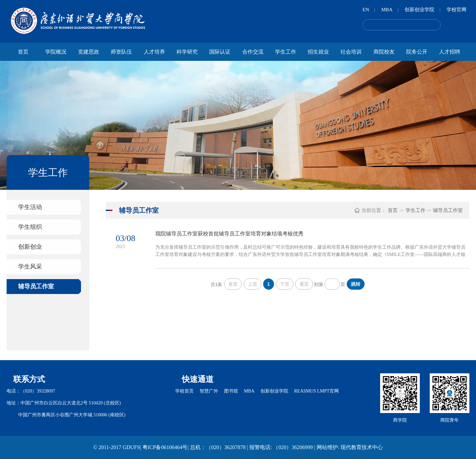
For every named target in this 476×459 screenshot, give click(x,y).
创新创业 (30, 247)
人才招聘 (450, 52)
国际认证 (220, 52)
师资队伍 (121, 52)
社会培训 (351, 52)
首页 (23, 52)
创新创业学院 (419, 10)
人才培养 (154, 52)
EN (366, 10)
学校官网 (456, 10)
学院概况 (56, 52)
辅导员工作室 (36, 286)
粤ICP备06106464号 (165, 447)
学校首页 (184, 391)
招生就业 (318, 52)
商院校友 (384, 52)
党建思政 (89, 52)
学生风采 (30, 267)
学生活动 (30, 207)
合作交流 (253, 52)
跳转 (356, 284)
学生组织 (30, 227)
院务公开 (417, 52)
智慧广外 (209, 391)
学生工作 (286, 52)
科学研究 (187, 52)
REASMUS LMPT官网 (317, 391)
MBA (387, 10)
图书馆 (231, 391)
